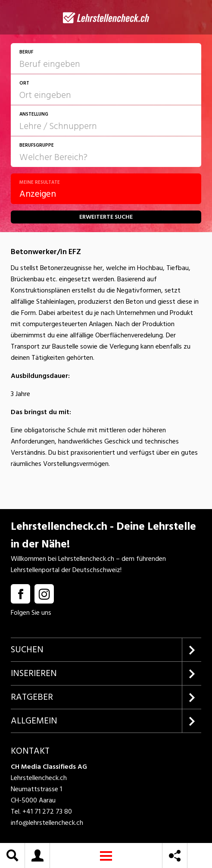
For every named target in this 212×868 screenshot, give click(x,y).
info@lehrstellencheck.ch (47, 823)
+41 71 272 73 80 (47, 811)
